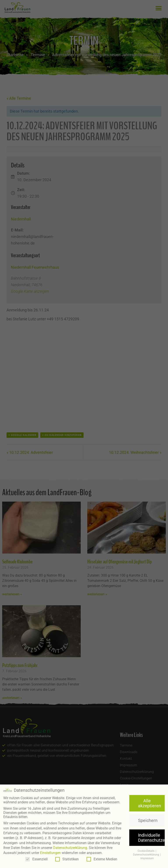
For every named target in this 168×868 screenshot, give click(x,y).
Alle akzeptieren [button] (150, 803)
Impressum (147, 858)
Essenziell (37, 859)
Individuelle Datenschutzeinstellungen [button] (151, 838)
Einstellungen (50, 853)
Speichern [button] (148, 820)
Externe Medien (102, 859)
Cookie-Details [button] (146, 851)
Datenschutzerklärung (70, 848)
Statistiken (67, 859)
